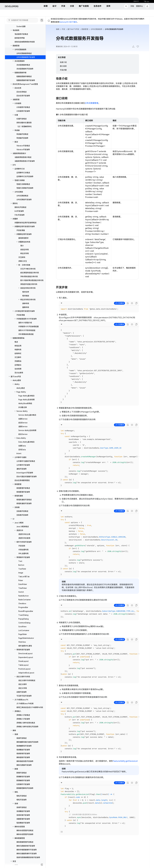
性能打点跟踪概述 (23, 184)
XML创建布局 (23, 554)
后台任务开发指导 (23, 96)
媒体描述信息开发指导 (25, 761)
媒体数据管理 (20, 838)
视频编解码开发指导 (24, 746)
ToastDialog (23, 615)
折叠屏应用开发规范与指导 (25, 226)
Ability (17, 384)
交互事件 (18, 357)
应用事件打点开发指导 (25, 176)
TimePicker (23, 588)
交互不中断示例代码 (28, 269)
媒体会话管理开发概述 (25, 830)
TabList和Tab (24, 577)
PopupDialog (24, 619)
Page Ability (21, 392)
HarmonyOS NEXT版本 (68, 22)
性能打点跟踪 (20, 180)
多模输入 (18, 711)
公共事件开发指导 (23, 465)
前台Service (23, 434)
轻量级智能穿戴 (19, 338)
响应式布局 (25, 253)
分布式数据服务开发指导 (26, 57)
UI (13, 519)
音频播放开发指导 (23, 811)
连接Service (23, 427)
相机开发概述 (22, 796)
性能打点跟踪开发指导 (25, 188)
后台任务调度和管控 (22, 480)
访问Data (22, 450)
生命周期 (18, 369)
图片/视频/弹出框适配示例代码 (32, 280)
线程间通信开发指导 (24, 503)
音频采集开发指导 (23, 815)
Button (21, 565)
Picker (21, 580)
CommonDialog (24, 623)
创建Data (22, 446)
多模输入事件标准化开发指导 (27, 727)
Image (21, 573)
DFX (14, 165)
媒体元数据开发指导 (24, 765)
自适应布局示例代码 (28, 288)
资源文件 (20, 530)
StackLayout (24, 661)
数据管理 (16, 46)
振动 (16, 142)
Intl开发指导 (19, 211)
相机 (16, 792)
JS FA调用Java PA (21, 700)
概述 (16, 342)
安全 (14, 861)
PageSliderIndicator (26, 638)
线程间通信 (19, 496)
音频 (16, 804)
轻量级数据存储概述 (24, 76)
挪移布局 (26, 303)
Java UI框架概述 (23, 527)
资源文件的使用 (24, 538)
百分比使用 (19, 373)
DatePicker (23, 584)
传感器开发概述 (22, 134)
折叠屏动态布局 (24, 242)
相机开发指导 (22, 800)
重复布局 (26, 307)
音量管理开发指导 (23, 819)
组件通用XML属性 (25, 646)
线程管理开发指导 (23, 492)
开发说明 (22, 546)
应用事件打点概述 (23, 173)
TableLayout (24, 665)
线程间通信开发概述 (24, 500)
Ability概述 (21, 388)
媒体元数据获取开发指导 (26, 846)
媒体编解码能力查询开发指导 (27, 742)
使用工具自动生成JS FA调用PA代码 (30, 707)
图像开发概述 (22, 773)
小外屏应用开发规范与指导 (25, 311)
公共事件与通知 (20, 457)
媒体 (14, 730)
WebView (22, 642)
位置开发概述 (22, 119)
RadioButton (24, 596)
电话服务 (16, 30)
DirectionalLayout (26, 654)
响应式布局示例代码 (28, 300)
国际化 (15, 203)
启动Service (23, 423)
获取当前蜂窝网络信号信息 (25, 42)
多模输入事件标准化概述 (26, 723)
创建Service (23, 419)
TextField (22, 569)
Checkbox (22, 604)
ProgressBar (23, 607)
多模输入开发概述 (23, 715)
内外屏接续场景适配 (26, 334)
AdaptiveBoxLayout (26, 673)
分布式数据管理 (92, 103)
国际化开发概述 (20, 207)
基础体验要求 (23, 238)
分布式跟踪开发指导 (24, 200)
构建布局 (18, 350)
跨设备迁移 (23, 407)
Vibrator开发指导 (23, 150)
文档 (132, 6)
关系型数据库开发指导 (25, 69)
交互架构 (22, 257)
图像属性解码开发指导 (25, 788)
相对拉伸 (26, 292)
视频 (16, 734)
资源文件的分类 (24, 534)
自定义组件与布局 (23, 677)
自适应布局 (25, 250)
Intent (19, 453)
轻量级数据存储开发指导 (26, 80)
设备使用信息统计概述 (23, 157)
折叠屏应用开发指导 (24, 234)
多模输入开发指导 (23, 719)
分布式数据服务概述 (24, 53)
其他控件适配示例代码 (29, 284)
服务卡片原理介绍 (25, 323)
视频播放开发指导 (23, 750)
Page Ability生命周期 (26, 400)
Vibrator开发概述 (23, 146)
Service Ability (22, 411)
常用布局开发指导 (23, 650)
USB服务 (18, 103)
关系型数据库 (20, 61)
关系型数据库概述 (23, 65)
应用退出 (18, 365)
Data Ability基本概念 (26, 442)
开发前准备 (21, 230)
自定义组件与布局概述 (27, 680)
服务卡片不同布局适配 (27, 330)
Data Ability (21, 438)
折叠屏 (15, 219)
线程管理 (18, 484)
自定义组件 (23, 684)
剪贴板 (17, 507)
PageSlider (23, 634)
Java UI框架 (19, 523)
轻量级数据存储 (20, 73)
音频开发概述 (22, 807)
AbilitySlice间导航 (25, 403)
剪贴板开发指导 (22, 515)
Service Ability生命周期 (27, 430)
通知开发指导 (22, 469)
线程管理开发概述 (23, 488)
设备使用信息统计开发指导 (25, 161)
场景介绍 (63, 62)
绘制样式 (18, 353)
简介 (22, 246)
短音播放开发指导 (23, 823)
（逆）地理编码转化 (24, 126)
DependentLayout (26, 657)
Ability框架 (17, 380)
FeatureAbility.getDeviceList (125, 761)
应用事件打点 (20, 169)
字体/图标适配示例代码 (29, 277)
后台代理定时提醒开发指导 (27, 477)
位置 (16, 115)
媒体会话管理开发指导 (25, 834)
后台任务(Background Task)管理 (25, 84)
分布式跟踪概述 (22, 196)
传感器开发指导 (22, 138)
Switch (21, 592)
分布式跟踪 (19, 192)
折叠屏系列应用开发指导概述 (26, 223)
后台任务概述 (22, 92)
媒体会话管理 (20, 827)
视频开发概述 (22, 738)
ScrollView (22, 627)
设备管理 (16, 100)
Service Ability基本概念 (27, 415)
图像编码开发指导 (23, 780)
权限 (16, 865)
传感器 (17, 130)
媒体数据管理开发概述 (25, 842)
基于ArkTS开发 (73, 29)
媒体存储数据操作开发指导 (27, 850)
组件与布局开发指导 (24, 542)
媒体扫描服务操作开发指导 (27, 854)
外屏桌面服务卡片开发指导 (27, 319)
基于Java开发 (16, 377)
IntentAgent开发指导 (25, 473)
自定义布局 (23, 688)
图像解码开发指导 (23, 777)
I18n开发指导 (20, 215)
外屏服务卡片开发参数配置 (29, 327)
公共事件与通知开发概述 (26, 461)
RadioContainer (25, 600)
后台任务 (18, 88)
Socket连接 (21, 26)
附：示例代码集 (24, 265)
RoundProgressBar (26, 611)
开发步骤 (63, 70)
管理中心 (140, 6)
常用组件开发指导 (23, 557)
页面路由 (18, 361)
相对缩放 (26, 296)
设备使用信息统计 (19, 153)
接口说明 (63, 66)
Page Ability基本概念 (26, 396)
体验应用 (18, 346)
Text (20, 561)
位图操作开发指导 (23, 784)
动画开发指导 (22, 692)
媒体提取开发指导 (23, 757)
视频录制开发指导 (23, 754)
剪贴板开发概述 (22, 511)
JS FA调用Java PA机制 (25, 704)
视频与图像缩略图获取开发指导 (28, 857)
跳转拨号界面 (20, 38)
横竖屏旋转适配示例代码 (30, 273)
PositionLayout (24, 669)
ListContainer (24, 630)
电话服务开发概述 (21, 34)
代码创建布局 (23, 550)
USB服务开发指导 (23, 111)
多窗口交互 (23, 261)
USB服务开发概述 (23, 107)
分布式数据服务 (20, 50)
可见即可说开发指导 (24, 696)
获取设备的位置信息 (24, 123)
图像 (16, 769)
